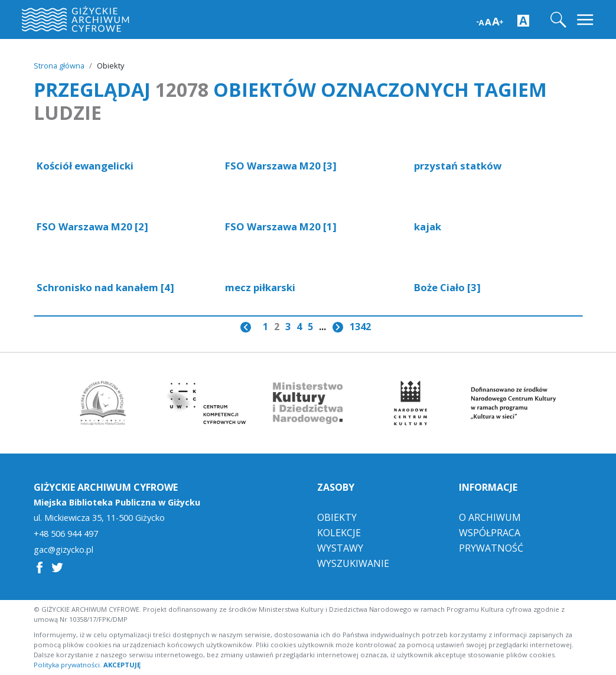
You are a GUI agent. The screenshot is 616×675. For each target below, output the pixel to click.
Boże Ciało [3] (447, 287)
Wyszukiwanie (353, 563)
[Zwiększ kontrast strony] (523, 20)
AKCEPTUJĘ (122, 665)
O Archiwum (490, 517)
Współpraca (490, 533)
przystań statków (458, 166)
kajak (428, 226)
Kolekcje (339, 533)
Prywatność (491, 548)
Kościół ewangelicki (85, 166)
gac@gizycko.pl (63, 550)
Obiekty (337, 517)
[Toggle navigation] (586, 20)
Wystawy (340, 548)
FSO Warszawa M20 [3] (281, 166)
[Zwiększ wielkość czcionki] (490, 20)
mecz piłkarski (260, 287)
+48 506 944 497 (66, 534)
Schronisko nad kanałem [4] (105, 287)
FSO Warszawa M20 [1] (281, 226)
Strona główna (59, 66)
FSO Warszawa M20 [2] (92, 226)
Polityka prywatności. (68, 665)
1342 (360, 327)
